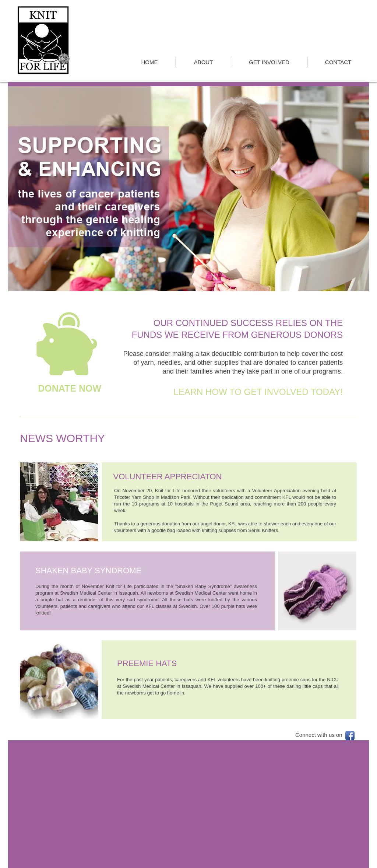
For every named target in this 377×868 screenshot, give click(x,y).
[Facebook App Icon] (350, 736)
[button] (188, 189)
